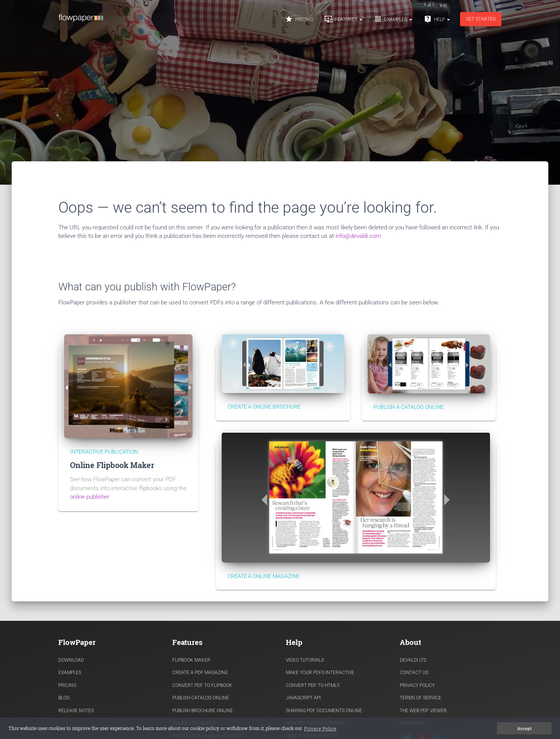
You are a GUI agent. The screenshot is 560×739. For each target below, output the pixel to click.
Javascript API (303, 698)
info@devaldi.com (358, 236)
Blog (64, 698)
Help (437, 19)
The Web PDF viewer (423, 711)
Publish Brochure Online (203, 711)
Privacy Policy (417, 685)
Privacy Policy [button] (320, 729)
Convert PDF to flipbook (202, 685)
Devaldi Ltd (413, 660)
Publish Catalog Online (201, 698)
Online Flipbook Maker (112, 465)
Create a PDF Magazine (200, 673)
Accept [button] (524, 729)
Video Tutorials (305, 660)
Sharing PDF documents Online (324, 711)
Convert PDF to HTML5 (313, 685)
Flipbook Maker (191, 660)
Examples (393, 19)
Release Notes (76, 711)
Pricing (299, 19)
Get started (481, 19)
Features (344, 19)
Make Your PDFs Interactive (320, 673)
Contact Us (414, 673)
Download (71, 660)
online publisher (89, 497)
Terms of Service (421, 698)
